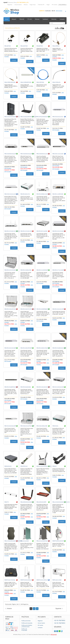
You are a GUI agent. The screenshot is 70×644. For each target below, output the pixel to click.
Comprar (14, 64)
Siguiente (58, 613)
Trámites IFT (41, 5)
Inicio (7, 19)
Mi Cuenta (55, 5)
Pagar (48, 5)
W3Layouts (54, 639)
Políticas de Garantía (27, 627)
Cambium (46, 19)
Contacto (8, 23)
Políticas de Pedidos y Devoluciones (27, 630)
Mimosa (38, 19)
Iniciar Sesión (18, 5)
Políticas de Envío (26, 625)
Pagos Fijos (33, 5)
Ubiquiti (14, 19)
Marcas (26, 5)
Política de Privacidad (24, 634)
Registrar (10, 5)
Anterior (9, 613)
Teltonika (55, 19)
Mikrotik (22, 19)
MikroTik (17, 32)
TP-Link (30, 19)
